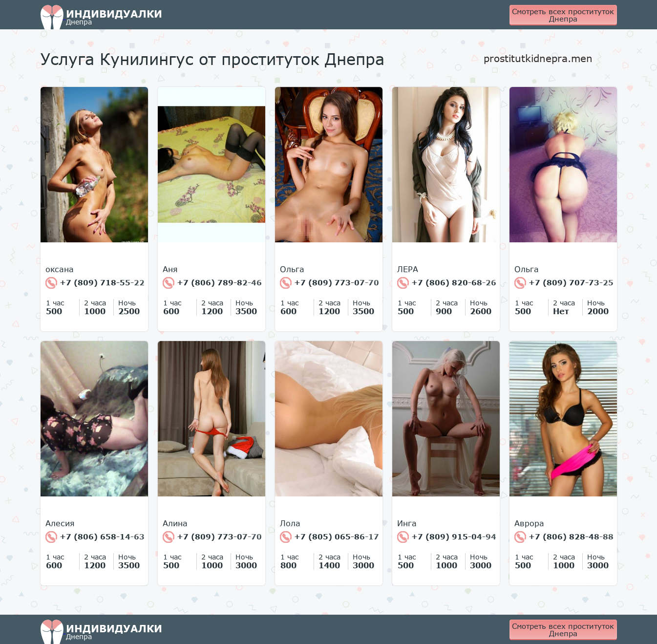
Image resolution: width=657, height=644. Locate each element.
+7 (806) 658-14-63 (95, 537)
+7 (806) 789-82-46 (212, 283)
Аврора (529, 523)
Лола (290, 523)
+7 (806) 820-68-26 (447, 283)
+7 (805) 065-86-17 (329, 537)
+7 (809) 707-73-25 (564, 283)
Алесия (60, 523)
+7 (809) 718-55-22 (95, 283)
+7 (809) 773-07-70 (329, 283)
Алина (175, 523)
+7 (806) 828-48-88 (564, 537)
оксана (60, 269)
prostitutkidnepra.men (538, 58)
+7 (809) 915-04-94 (447, 537)
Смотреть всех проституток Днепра (563, 15)
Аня (170, 269)
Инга (407, 523)
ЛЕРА (408, 269)
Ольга (292, 269)
